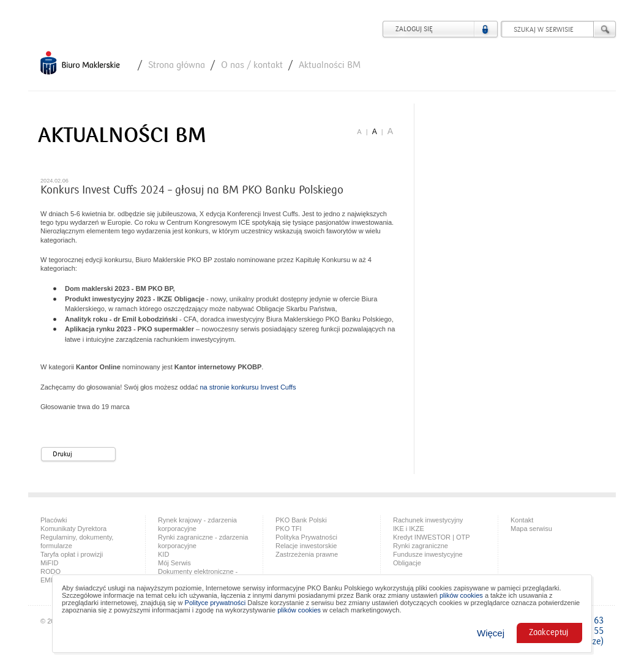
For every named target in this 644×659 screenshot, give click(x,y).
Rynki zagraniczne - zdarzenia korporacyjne (203, 541)
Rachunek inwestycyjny (428, 520)
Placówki (54, 520)
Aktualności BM (330, 65)
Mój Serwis (174, 563)
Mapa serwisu (531, 529)
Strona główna (177, 65)
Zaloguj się (414, 29)
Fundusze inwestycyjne (428, 554)
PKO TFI (289, 529)
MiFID (49, 563)
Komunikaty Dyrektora (73, 529)
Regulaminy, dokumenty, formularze (77, 541)
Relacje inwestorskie (306, 546)
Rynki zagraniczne (421, 546)
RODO (51, 571)
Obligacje (407, 563)
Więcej (491, 633)
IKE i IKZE (409, 529)
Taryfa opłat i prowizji (72, 554)
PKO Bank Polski (301, 520)
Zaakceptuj (549, 633)
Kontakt (522, 520)
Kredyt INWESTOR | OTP (432, 537)
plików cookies (461, 595)
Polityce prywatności (215, 603)
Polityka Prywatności (306, 537)
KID (163, 554)
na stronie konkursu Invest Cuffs (248, 387)
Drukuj (83, 455)
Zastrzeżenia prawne (307, 554)
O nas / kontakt (252, 65)
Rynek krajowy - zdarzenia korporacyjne (197, 524)
